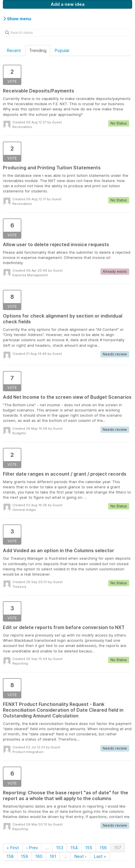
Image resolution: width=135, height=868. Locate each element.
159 (24, 856)
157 (118, 848)
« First (13, 848)
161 (53, 856)
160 (39, 856)
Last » (100, 856)
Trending (38, 50)
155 (89, 848)
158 (10, 856)
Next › (80, 856)
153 (60, 848)
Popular (62, 50)
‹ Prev (32, 848)
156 (103, 848)
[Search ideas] (67, 33)
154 (74, 848)
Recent (14, 50)
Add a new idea (68, 4)
